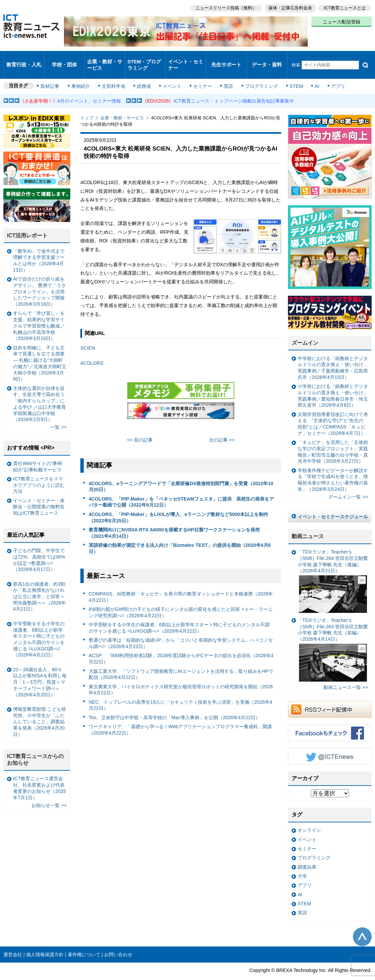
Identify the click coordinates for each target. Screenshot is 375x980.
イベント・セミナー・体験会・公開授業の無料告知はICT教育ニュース (39, 494)
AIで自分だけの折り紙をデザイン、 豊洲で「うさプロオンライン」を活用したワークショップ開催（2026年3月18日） (40, 279)
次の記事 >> (222, 427)
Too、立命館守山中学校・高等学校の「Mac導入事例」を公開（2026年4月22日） (174, 705)
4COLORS (92, 351)
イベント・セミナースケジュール (333, 504)
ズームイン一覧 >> (348, 484)
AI (310, 74)
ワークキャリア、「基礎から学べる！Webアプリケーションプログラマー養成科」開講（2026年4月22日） (180, 717)
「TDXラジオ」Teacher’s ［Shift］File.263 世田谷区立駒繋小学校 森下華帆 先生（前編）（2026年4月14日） (333, 637)
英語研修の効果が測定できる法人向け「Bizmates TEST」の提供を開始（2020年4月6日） (180, 536)
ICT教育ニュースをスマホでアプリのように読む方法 (39, 473)
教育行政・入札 (24, 59)
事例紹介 (83, 74)
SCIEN (88, 336)
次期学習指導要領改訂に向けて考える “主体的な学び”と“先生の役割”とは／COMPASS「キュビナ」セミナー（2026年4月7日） (333, 411)
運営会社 (13, 942)
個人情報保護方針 (45, 942)
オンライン (309, 818)
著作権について (84, 942)
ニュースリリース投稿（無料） (223, 7)
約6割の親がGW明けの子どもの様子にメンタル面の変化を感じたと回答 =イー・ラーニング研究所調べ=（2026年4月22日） (181, 600)
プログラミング (256, 74)
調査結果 (307, 854)
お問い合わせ (118, 942)
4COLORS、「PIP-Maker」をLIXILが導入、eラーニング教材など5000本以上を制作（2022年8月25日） (178, 505)
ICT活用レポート (27, 223)
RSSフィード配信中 (330, 697)
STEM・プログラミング (144, 58)
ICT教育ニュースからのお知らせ (35, 747)
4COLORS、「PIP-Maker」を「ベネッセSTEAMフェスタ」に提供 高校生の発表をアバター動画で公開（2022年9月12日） (181, 490)
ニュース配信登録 (342, 20)
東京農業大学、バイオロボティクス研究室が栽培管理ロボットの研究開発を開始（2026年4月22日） (181, 677)
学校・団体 (64, 59)
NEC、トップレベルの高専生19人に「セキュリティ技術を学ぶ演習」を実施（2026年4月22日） (180, 693)
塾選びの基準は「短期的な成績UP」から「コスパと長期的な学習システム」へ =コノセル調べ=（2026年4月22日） (181, 631)
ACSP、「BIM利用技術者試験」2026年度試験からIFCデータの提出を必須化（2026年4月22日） (181, 646)
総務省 (144, 74)
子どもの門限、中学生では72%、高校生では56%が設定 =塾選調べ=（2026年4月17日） (39, 547)
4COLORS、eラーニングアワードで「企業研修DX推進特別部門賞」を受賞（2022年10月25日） (181, 474)
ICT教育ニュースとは (345, 7)
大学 (302, 864)
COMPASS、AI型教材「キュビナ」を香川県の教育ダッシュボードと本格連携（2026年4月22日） (181, 585)
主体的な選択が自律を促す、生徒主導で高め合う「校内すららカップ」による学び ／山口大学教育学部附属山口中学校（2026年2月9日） (40, 391)
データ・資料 (267, 59)
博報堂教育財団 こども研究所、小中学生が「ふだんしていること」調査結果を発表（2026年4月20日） (40, 709)
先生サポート (226, 59)
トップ (87, 105)
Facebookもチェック (330, 720)
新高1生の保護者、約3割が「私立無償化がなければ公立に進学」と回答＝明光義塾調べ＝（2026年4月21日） (40, 584)
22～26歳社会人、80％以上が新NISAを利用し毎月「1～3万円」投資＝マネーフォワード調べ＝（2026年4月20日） (40, 670)
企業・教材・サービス (104, 58)
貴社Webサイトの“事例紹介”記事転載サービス (37, 454)
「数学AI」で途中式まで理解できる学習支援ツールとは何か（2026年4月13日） (39, 248)
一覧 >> (58, 415)
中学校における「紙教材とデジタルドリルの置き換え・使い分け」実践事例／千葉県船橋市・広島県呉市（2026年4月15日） (333, 355)
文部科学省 (115, 74)
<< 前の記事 (140, 427)
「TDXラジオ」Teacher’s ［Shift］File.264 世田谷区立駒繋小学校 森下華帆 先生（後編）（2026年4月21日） (333, 569)
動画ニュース (308, 524)
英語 (225, 74)
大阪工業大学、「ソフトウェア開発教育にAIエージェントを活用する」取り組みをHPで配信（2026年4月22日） (181, 662)
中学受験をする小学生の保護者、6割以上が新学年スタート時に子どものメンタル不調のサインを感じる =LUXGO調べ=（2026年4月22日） (179, 615)
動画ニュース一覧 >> (346, 675)
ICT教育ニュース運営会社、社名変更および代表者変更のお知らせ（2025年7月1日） (40, 775)
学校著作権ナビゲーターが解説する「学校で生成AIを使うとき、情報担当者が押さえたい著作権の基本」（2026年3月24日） (333, 467)
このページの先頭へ (362, 924)
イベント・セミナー (185, 58)
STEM (290, 74)
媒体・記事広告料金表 (289, 7)
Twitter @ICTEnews (330, 744)
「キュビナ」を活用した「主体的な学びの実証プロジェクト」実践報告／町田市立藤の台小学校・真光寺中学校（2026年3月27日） (333, 439)
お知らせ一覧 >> (49, 793)
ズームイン (305, 330)
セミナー (200, 74)
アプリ (330, 74)
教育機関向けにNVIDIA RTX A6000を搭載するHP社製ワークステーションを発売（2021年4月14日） (174, 521)
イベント (171, 74)
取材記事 (54, 74)
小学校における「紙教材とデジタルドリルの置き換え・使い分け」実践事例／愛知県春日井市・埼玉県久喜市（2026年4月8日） (333, 383)
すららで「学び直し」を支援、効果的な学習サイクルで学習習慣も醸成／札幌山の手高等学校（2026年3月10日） (39, 313)
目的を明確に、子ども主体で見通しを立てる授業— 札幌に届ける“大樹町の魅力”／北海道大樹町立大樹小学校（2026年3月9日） (40, 351)
